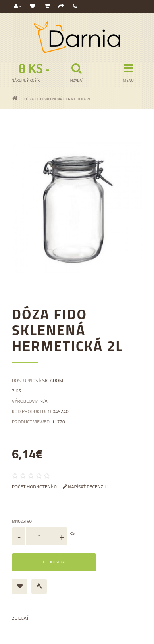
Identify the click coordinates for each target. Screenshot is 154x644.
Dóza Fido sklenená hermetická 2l (58, 99)
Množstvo (22, 521)
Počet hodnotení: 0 (34, 487)
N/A (44, 401)
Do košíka (54, 562)
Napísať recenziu (85, 487)
